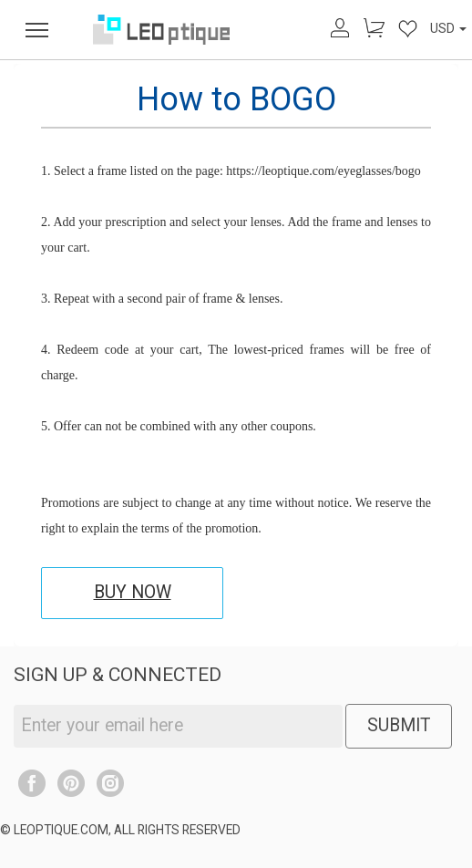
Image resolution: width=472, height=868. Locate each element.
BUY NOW (133, 592)
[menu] (37, 30)
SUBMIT (399, 725)
